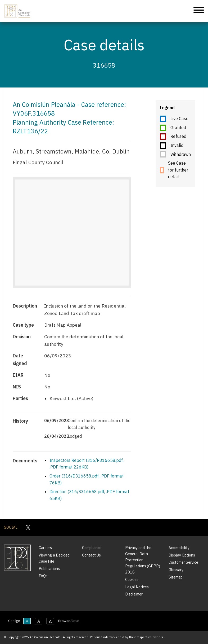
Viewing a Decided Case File (54, 558)
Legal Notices (137, 587)
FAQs (43, 576)
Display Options (182, 555)
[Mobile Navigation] (199, 11)
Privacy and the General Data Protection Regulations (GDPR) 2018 (143, 560)
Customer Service (183, 562)
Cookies (132, 579)
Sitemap (176, 577)
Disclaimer (134, 594)
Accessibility (179, 548)
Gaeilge (14, 621)
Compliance (92, 548)
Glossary (176, 570)
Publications (49, 569)
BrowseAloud (69, 621)
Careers (45, 548)
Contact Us (91, 555)
